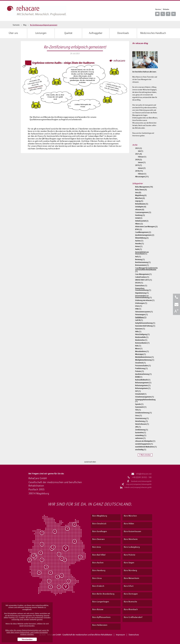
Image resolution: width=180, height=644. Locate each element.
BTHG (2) (138, 229)
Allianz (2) (139, 224)
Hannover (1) (140, 329)
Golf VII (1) (139, 320)
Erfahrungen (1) (141, 303)
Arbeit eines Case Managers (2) (146, 227)
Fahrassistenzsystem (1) (144, 312)
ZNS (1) (138, 427)
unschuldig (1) (141, 450)
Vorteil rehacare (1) (142, 424)
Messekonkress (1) (142, 351)
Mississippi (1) (140, 354)
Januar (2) (142, 168)
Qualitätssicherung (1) (143, 374)
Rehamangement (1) (143, 388)
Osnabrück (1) (140, 363)
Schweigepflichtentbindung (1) (145, 401)
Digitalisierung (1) (142, 293)
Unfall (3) (139, 218)
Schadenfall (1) (141, 394)
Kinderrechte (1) (141, 340)
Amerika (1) (139, 244)
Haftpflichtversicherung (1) (145, 323)
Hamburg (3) (140, 215)
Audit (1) (138, 249)
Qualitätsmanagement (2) (145, 235)
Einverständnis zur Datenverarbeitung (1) (143, 297)
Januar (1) (142, 162)
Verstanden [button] (27, 639)
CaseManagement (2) (143, 232)
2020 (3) (138, 160)
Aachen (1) (139, 241)
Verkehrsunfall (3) (142, 221)
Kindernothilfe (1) (142, 337)
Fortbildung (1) (141, 317)
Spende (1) (139, 404)
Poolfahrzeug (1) (141, 368)
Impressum (120, 635)
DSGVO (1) (139, 283)
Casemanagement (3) (143, 212)
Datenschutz (134, 635)
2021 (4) (138, 154)
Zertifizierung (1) (142, 430)
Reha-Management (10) (144, 187)
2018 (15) (139, 171)
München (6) (140, 198)
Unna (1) (138, 416)
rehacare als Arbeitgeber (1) (145, 441)
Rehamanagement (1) (143, 383)
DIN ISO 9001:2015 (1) (144, 280)
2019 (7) (138, 165)
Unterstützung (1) (142, 418)
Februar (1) (142, 157)
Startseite (16, 25)
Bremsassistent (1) (142, 265)
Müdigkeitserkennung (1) (145, 360)
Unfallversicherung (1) (143, 413)
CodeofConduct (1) (142, 277)
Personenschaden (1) (143, 366)
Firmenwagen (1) (141, 315)
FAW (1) (138, 309)
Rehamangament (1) (143, 385)
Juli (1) (141, 151)
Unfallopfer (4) (141, 207)
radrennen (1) (140, 438)
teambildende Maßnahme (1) (146, 447)
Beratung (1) (140, 260)
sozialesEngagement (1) (144, 444)
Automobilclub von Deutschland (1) (142, 253)
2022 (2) (138, 148)
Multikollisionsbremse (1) (144, 357)
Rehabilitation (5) (142, 204)
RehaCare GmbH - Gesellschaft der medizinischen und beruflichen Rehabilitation (80, 635)
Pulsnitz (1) (139, 371)
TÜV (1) (138, 410)
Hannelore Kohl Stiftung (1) (145, 326)
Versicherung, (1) (141, 421)
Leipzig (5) (139, 201)
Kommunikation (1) (142, 343)
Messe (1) (139, 349)
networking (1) (141, 435)
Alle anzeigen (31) (142, 177)
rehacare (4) (140, 210)
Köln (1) (138, 346)
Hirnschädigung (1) (142, 334)
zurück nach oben (90, 462)
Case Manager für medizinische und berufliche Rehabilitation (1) (146, 270)
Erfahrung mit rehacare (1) (145, 300)
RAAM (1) (139, 377)
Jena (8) (138, 193)
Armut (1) (139, 246)
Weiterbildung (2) (142, 238)
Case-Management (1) (143, 274)
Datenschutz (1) (141, 286)
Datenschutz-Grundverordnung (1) (143, 289)
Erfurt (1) (139, 306)
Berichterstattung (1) (143, 262)
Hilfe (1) (138, 332)
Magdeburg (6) (141, 195)
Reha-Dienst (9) (141, 190)
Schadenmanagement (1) (145, 397)
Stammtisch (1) (141, 407)
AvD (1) (138, 257)
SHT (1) (138, 391)
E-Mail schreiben (145, 455)
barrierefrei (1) (141, 433)
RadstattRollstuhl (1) (143, 380)
